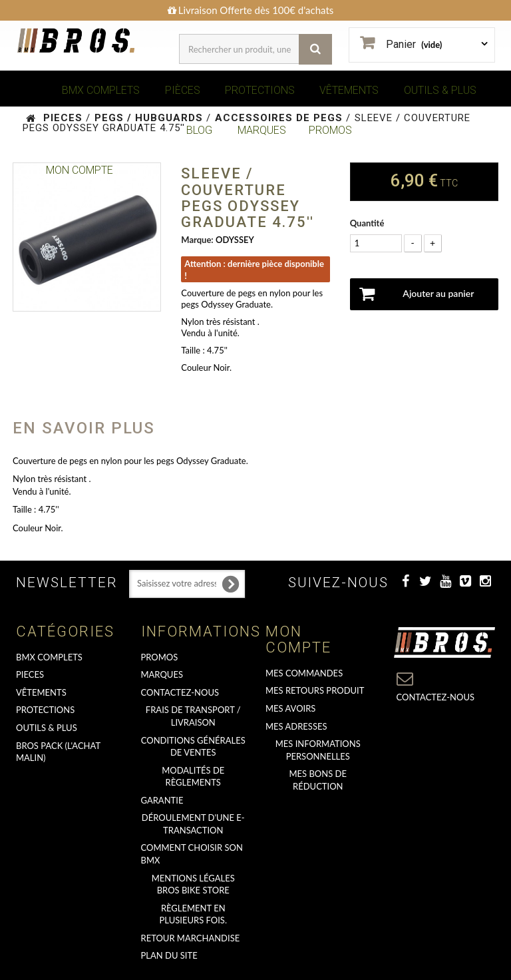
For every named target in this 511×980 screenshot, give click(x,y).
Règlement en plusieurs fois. (193, 914)
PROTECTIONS (260, 90)
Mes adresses (296, 726)
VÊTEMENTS (349, 90)
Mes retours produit (315, 690)
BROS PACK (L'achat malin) (58, 752)
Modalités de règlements (193, 777)
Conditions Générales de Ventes (193, 747)
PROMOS (330, 130)
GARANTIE (162, 800)
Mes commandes (304, 673)
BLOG (199, 130)
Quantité (367, 223)
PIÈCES (183, 90)
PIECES (30, 674)
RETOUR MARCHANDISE (191, 938)
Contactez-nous (180, 692)
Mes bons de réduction (318, 780)
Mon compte (298, 639)
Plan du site (169, 955)
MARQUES (262, 130)
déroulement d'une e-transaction (193, 824)
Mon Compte (80, 170)
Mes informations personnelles (318, 750)
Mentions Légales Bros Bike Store (193, 884)
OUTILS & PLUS (440, 90)
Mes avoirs (290, 708)
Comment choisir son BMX (192, 854)
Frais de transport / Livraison (193, 716)
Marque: (197, 240)
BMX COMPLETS (101, 90)
